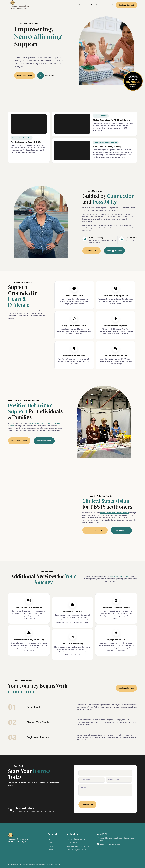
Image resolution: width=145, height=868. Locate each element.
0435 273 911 (46, 76)
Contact (51, 850)
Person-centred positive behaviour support (33, 58)
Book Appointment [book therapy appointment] (114, 251)
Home (81, 5)
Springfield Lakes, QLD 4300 (110, 844)
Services (51, 846)
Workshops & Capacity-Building (78, 846)
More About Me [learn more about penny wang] (92, 251)
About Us (89, 5)
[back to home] (20, 5)
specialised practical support (120, 576)
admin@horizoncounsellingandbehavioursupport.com (102, 242)
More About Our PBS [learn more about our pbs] (19, 441)
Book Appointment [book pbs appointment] (44, 441)
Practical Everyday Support (76, 850)
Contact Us (110, 5)
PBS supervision (72, 843)
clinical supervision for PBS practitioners (115, 513)
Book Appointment (126, 5)
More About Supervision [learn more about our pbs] (95, 530)
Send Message (87, 805)
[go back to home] (18, 838)
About (50, 843)
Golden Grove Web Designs (50, 864)
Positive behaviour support (76, 839)
